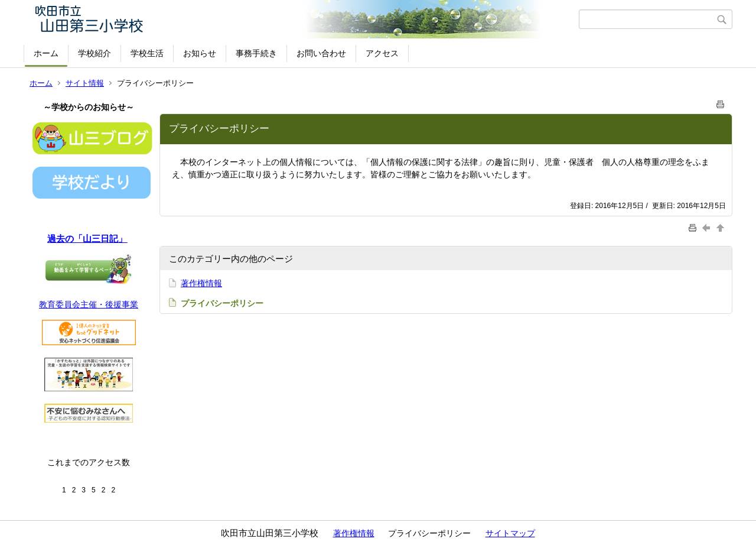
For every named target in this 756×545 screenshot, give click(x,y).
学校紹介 (94, 53)
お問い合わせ (321, 53)
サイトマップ (510, 533)
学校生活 (147, 53)
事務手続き (256, 53)
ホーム (46, 53)
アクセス (382, 53)
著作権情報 (201, 283)
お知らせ (200, 53)
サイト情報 (85, 83)
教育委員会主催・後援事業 (89, 304)
